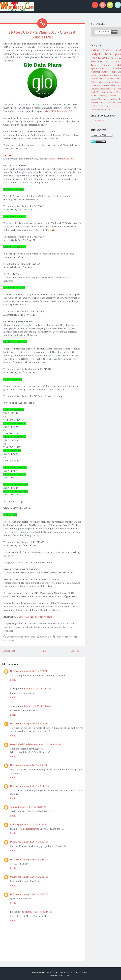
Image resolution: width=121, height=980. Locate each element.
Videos (94, 78)
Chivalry (15, 824)
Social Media (105, 89)
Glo (71, 637)
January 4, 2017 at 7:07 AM (37, 688)
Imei (119, 92)
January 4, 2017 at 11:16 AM (32, 806)
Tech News (98, 58)
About (86, 972)
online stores (97, 85)
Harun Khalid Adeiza (22, 744)
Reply (13, 679)
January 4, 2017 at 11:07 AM (36, 786)
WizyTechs (46, 637)
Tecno (94, 65)
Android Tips (111, 102)
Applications (97, 68)
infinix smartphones (102, 75)
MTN (93, 61)
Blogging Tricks (98, 102)
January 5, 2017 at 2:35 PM (35, 876)
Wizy (61, 975)
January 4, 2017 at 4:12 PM (33, 824)
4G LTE (114, 85)
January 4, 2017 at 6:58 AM (35, 671)
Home (43, 650)
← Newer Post (8, 650)
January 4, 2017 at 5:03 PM (35, 841)
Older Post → (77, 650)
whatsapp (96, 72)
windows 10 (115, 99)
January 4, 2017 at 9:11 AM (35, 765)
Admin (14, 806)
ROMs (119, 102)
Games (118, 75)
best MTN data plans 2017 (59, 111)
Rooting (118, 89)
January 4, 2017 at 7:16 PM (35, 859)
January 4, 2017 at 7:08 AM (37, 706)
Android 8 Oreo (106, 109)
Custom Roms (96, 109)
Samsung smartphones (111, 106)
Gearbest (94, 106)
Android (106, 65)
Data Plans (62, 637)
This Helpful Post (30, 828)
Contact (78, 972)
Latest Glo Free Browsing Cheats (36, 616)
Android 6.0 (112, 92)
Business (107, 85)
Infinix (101, 82)
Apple (93, 92)
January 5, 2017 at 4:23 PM (35, 894)
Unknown (15, 671)
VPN (98, 92)
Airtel (118, 65)
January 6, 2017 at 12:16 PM (38, 911)
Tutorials (110, 82)
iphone (113, 79)
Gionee (102, 79)
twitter (104, 92)
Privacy (68, 975)
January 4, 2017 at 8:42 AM (47, 744)
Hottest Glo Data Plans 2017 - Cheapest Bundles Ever (42, 34)
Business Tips (109, 72)
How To (102, 61)
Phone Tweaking (99, 96)
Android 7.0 (115, 96)
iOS (108, 79)
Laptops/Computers (99, 99)
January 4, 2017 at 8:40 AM (35, 723)
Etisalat (117, 68)
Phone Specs (112, 54)
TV (112, 89)
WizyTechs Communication (60, 972)
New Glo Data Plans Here (62, 158)
